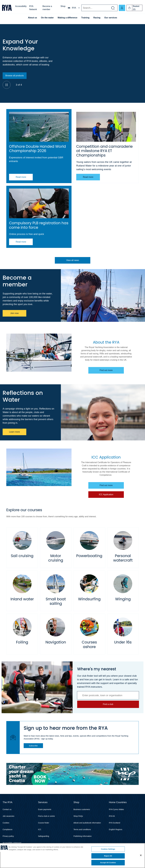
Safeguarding (44, 836)
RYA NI (112, 816)
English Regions (116, 829)
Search (81, 8)
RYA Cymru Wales (116, 809)
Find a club (108, 704)
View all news (72, 260)
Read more (21, 177)
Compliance (7, 829)
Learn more (14, 432)
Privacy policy (8, 836)
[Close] (141, 855)
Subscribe (33, 746)
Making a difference (68, 18)
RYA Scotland (115, 823)
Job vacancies (8, 816)
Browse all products (15, 76)
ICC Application (106, 494)
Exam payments (45, 809)
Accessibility (21, 6)
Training (85, 18)
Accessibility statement (12, 843)
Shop (63, 6)
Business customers (82, 809)
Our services (111, 18)
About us (32, 18)
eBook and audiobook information (87, 823)
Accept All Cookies (108, 863)
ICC (40, 829)
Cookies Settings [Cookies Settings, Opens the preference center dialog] (108, 849)
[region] (72, 856)
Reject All (108, 856)
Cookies (6, 823)
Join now (14, 313)
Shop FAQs (78, 816)
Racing (97, 18)
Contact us (7, 809)
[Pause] (7, 85)
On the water (47, 18)
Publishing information (83, 836)
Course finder (44, 823)
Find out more (106, 370)
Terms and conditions (82, 829)
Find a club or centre (47, 816)
